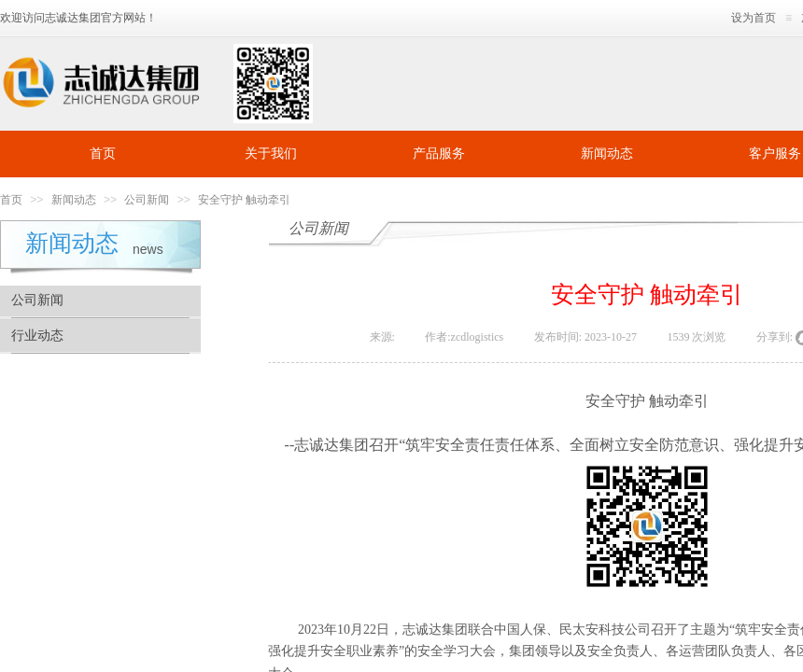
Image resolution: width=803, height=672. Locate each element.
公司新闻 (147, 200)
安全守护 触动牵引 (244, 200)
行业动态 (37, 336)
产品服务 (439, 154)
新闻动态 (607, 154)
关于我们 (271, 154)
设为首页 (754, 18)
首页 (103, 154)
